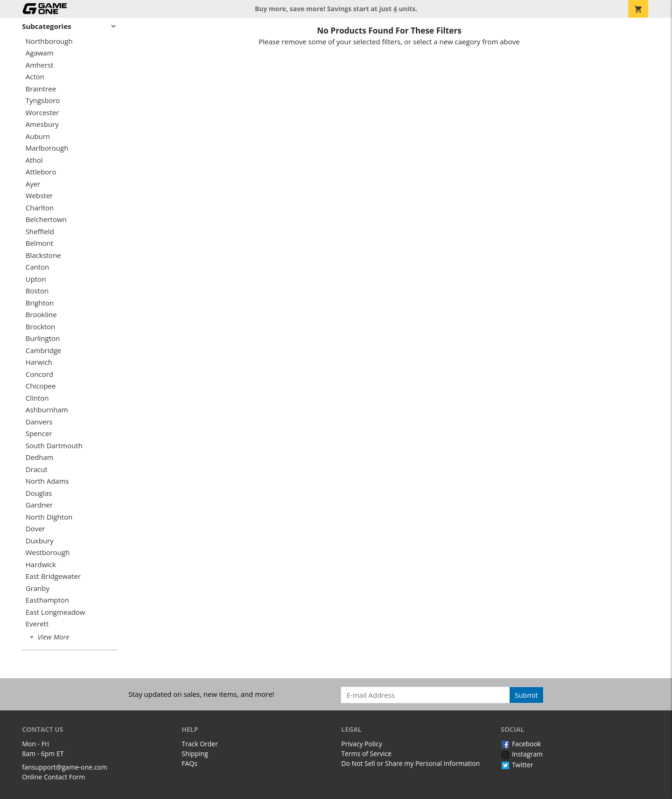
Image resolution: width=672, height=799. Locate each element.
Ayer (33, 184)
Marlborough (47, 148)
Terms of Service (366, 754)
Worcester (42, 113)
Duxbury (40, 541)
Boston (37, 291)
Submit (526, 695)
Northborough (49, 41)
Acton (35, 77)
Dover (35, 529)
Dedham (40, 457)
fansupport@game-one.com (65, 767)
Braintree (41, 89)
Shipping (195, 754)
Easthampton (47, 600)
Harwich (39, 362)
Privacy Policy (361, 744)
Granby (38, 588)
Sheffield (40, 232)
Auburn (38, 136)
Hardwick (41, 565)
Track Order (200, 744)
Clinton (37, 398)
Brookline (41, 315)
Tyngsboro (43, 101)
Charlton (40, 208)
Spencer (39, 434)
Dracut (37, 469)
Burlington (43, 338)
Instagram (522, 754)
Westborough (48, 552)
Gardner (39, 505)
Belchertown (46, 219)
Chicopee (41, 386)
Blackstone (43, 255)
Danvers (39, 422)
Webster (39, 196)
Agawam (40, 53)
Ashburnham (47, 410)
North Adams (47, 481)
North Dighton (49, 517)
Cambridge (44, 351)
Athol (34, 160)
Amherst (40, 65)
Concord (39, 374)
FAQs (189, 763)
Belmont (39, 243)
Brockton (40, 327)
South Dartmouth (54, 446)
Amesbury (42, 124)
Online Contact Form (53, 777)
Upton (36, 279)
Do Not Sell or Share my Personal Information (410, 763)
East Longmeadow (56, 612)
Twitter (517, 765)
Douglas (39, 493)
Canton (38, 267)
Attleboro (41, 172)
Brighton (40, 303)
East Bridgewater (53, 576)
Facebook (521, 744)
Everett (37, 624)
